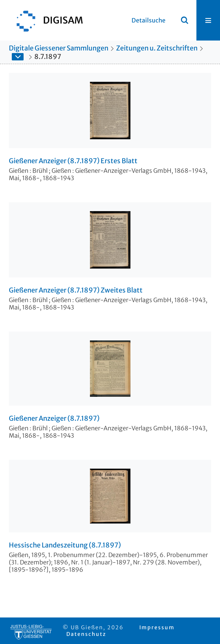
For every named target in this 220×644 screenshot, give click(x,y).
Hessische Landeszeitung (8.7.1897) (65, 545)
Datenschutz (86, 634)
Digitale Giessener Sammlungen (59, 48)
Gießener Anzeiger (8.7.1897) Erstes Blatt (73, 161)
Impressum (157, 627)
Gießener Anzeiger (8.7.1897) (54, 419)
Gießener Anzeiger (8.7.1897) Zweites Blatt (76, 290)
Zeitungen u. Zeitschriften (157, 48)
